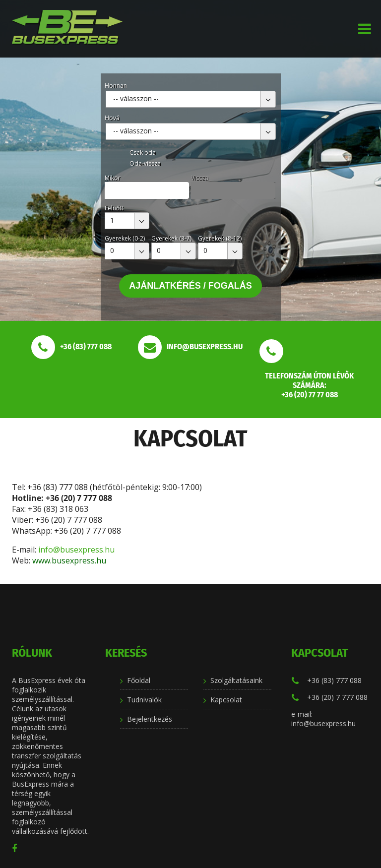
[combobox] (191, 99)
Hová (112, 118)
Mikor (113, 178)
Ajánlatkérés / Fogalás (190, 286)
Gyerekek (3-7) (171, 238)
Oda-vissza (145, 163)
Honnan (116, 86)
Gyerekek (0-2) (125, 238)
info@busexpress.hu (77, 550)
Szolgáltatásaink (236, 680)
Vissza (200, 178)
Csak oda (143, 153)
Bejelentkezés (150, 719)
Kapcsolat (226, 700)
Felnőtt (114, 208)
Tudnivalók (144, 700)
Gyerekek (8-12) (220, 238)
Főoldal (139, 680)
